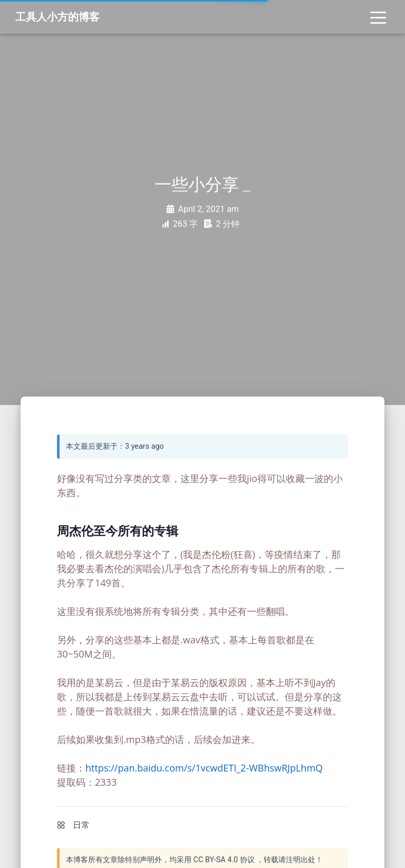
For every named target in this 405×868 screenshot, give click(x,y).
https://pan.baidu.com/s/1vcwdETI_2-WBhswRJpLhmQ (204, 768)
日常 (81, 825)
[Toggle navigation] (378, 17)
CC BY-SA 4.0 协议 (224, 860)
